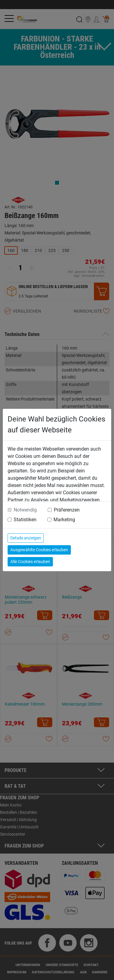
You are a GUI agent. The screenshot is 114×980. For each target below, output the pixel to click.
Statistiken (25, 520)
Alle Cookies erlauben (30, 562)
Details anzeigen (26, 538)
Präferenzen (67, 510)
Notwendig (25, 510)
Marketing (64, 520)
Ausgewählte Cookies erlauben (39, 550)
